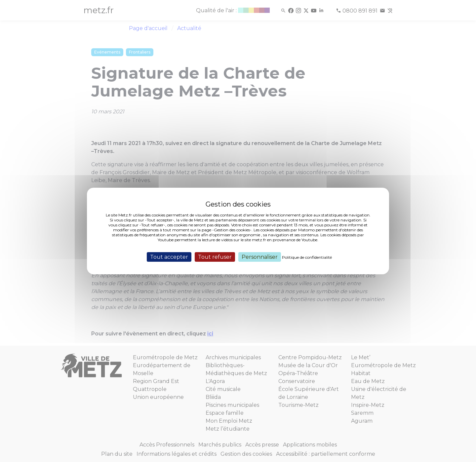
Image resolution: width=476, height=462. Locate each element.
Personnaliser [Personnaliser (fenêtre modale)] (260, 257)
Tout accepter (169, 257)
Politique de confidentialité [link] (307, 257)
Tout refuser (215, 257)
